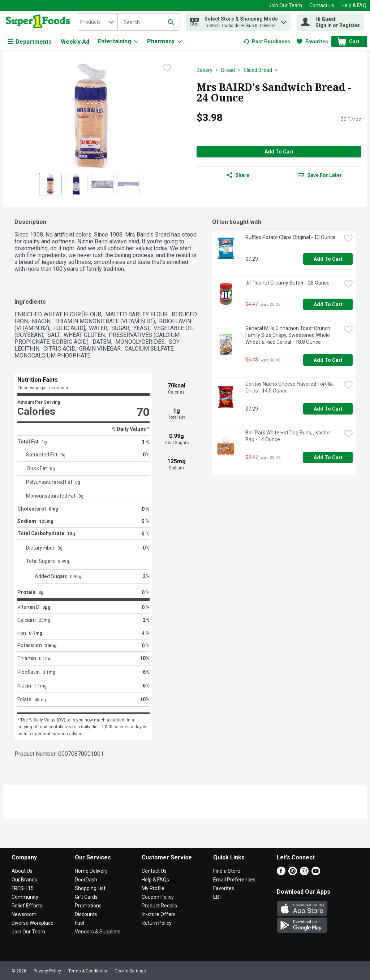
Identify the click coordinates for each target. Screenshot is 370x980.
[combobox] (97, 22)
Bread (228, 70)
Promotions (88, 906)
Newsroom (24, 914)
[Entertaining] (118, 42)
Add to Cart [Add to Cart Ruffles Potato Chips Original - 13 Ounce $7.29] (328, 259)
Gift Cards (86, 897)
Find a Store (227, 871)
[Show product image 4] (128, 184)
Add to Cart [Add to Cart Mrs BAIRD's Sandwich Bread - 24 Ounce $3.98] (279, 152)
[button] (284, 20)
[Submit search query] (171, 22)
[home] (40, 22)
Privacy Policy (47, 971)
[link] (267, 42)
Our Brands (24, 880)
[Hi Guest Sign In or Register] (330, 22)
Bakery (205, 70)
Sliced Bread (258, 70)
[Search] (149, 22)
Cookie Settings (130, 971)
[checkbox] (167, 68)
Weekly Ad (75, 42)
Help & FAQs (155, 880)
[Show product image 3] (102, 184)
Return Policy (157, 923)
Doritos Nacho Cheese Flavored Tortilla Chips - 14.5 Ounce (290, 387)
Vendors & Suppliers (98, 932)
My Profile (153, 888)
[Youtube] (316, 873)
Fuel (79, 923)
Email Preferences (234, 880)
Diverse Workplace (33, 923)
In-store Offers (159, 914)
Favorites (224, 888)
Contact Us (322, 5)
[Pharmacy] (164, 42)
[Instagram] (304, 873)
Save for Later (320, 175)
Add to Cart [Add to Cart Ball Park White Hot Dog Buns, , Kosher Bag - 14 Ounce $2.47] (328, 458)
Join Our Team (285, 5)
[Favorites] (312, 42)
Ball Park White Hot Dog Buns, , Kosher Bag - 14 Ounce (289, 436)
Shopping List (90, 888)
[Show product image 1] (50, 184)
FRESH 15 (23, 888)
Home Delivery (91, 871)
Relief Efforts (27, 906)
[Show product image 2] (76, 184)
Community (25, 897)
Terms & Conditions (88, 971)
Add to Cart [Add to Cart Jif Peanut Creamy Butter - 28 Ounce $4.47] (328, 304)
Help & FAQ (354, 5)
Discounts (86, 914)
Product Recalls (159, 906)
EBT (218, 897)
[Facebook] (281, 873)
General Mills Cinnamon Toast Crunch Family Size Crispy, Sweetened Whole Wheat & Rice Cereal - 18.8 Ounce (288, 335)
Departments (30, 42)
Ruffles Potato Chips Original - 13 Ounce (291, 237)
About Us (22, 871)
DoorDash (86, 880)
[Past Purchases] (267, 42)
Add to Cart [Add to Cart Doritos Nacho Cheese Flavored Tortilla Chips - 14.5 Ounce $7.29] (328, 409)
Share (238, 175)
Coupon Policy (158, 897)
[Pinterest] (293, 873)
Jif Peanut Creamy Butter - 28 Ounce (287, 283)
